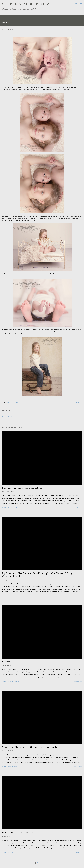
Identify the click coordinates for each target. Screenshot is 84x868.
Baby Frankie (8, 662)
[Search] (76, 3)
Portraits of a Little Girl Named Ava (18, 832)
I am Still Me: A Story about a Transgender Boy (23, 488)
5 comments (12, 596)
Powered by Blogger (42, 863)
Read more (78, 508)
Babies (9, 402)
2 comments (12, 852)
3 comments (12, 767)
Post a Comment (8, 416)
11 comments (13, 508)
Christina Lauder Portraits (28, 4)
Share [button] (77, 402)
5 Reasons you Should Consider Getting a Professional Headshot (30, 747)
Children (15, 402)
